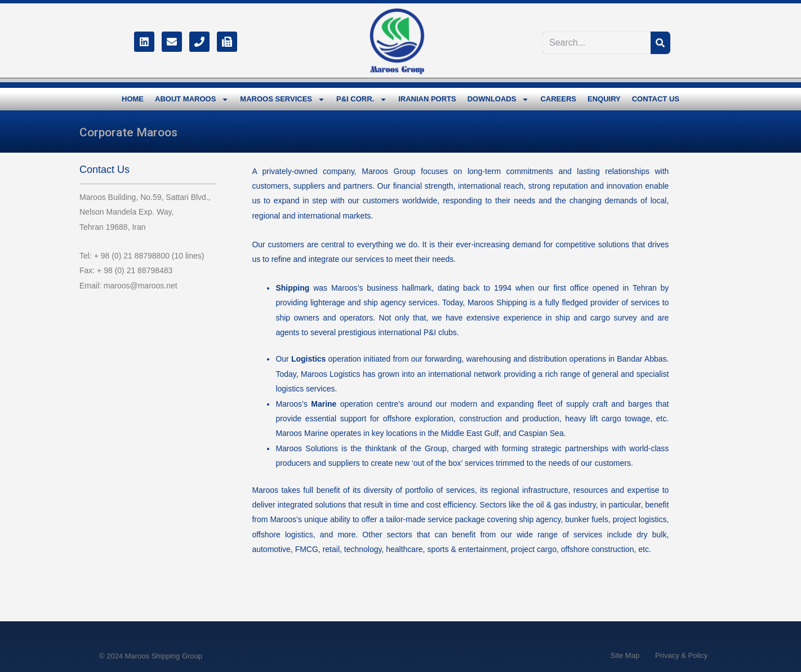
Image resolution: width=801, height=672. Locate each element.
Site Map (625, 655)
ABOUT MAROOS (192, 99)
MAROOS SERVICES (282, 99)
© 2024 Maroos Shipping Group (151, 656)
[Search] (660, 43)
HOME (133, 99)
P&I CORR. (362, 99)
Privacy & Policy (681, 655)
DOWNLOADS (499, 99)
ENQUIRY (604, 99)
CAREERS (558, 99)
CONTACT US (656, 99)
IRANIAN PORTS (427, 99)
